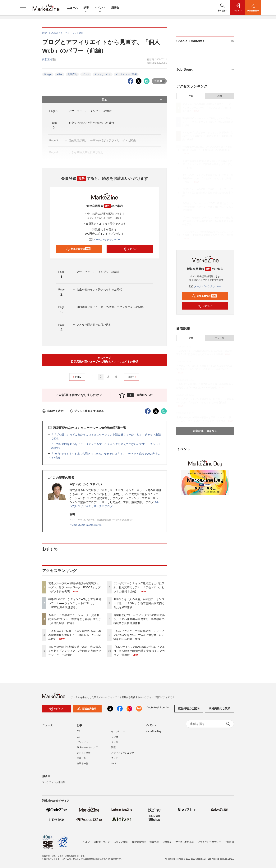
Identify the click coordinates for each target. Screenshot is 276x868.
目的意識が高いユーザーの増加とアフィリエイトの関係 (110, 307)
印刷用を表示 (53, 411)
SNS (114, 764)
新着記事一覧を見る (205, 431)
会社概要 (167, 842)
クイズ (115, 742)
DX (78, 731)
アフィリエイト (103, 74)
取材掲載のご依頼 (219, 708)
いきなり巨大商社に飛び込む (94, 325)
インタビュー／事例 (126, 74)
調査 (113, 747)
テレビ (115, 758)
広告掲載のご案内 (189, 708)
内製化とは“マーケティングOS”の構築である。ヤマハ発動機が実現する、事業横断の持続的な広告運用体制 (139, 619)
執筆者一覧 (82, 764)
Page (53, 111)
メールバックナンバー (104, 240)
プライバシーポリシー (209, 842)
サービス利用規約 (185, 842)
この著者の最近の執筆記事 (86, 525)
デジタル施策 (84, 753)
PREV (77, 377)
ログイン (129, 249)
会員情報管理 (139, 842)
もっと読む (55, 458)
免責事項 (154, 842)
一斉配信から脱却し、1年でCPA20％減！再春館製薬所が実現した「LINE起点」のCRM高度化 (75, 635)
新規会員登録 (78, 249)
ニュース (72, 8)
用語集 (115, 8)
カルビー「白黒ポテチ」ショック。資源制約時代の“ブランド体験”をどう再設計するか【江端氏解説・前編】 (75, 619)
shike (60, 74)
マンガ (115, 737)
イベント (100, 8)
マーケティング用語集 (54, 782)
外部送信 (229, 842)
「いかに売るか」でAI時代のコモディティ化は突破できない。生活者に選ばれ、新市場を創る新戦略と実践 (139, 635)
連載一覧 (81, 758)
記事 (86, 8)
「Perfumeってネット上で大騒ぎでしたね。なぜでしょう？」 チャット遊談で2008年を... (106, 454)
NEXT (132, 377)
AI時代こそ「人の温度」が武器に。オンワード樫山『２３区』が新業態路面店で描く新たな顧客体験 (139, 603)
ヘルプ (86, 842)
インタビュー (118, 731)
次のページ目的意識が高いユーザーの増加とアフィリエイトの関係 (104, 360)
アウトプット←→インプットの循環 (90, 111)
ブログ (86, 74)
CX (78, 737)
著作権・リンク (102, 842)
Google (48, 74)
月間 (219, 96)
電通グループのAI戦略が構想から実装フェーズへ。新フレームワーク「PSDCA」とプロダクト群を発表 (74, 587)
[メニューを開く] (23, 8)
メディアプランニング (123, 753)
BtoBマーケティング (87, 747)
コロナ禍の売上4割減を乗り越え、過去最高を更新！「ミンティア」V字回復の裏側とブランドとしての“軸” (75, 651)
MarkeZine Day (153, 731)
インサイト (82, 742)
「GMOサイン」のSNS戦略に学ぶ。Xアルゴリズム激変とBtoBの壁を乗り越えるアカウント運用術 (139, 651)
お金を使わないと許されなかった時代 (91, 123)
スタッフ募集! (121, 842)
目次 (132, 99)
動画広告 (72, 74)
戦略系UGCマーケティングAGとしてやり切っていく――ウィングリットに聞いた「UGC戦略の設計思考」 (75, 603)
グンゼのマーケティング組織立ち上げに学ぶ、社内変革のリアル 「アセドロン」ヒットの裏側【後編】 (139, 587)
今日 (191, 96)
